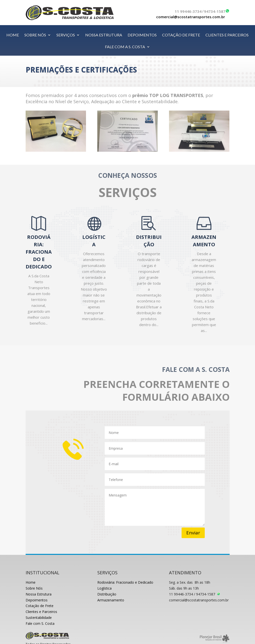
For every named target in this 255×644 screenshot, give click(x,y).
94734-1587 (215, 11)
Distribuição (107, 594)
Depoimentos (37, 600)
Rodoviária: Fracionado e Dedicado (125, 582)
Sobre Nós (34, 588)
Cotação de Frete (40, 606)
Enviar (193, 533)
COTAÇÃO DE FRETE (181, 35)
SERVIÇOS (66, 35)
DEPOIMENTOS (142, 35)
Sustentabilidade (39, 618)
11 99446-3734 (188, 11)
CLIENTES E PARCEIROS (227, 35)
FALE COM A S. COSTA (125, 47)
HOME (13, 35)
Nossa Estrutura (39, 594)
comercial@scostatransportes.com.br (191, 17)
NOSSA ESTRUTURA (104, 35)
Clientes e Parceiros (41, 612)
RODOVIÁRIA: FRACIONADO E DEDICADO (39, 252)
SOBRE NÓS (35, 35)
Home (31, 582)
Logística (104, 588)
